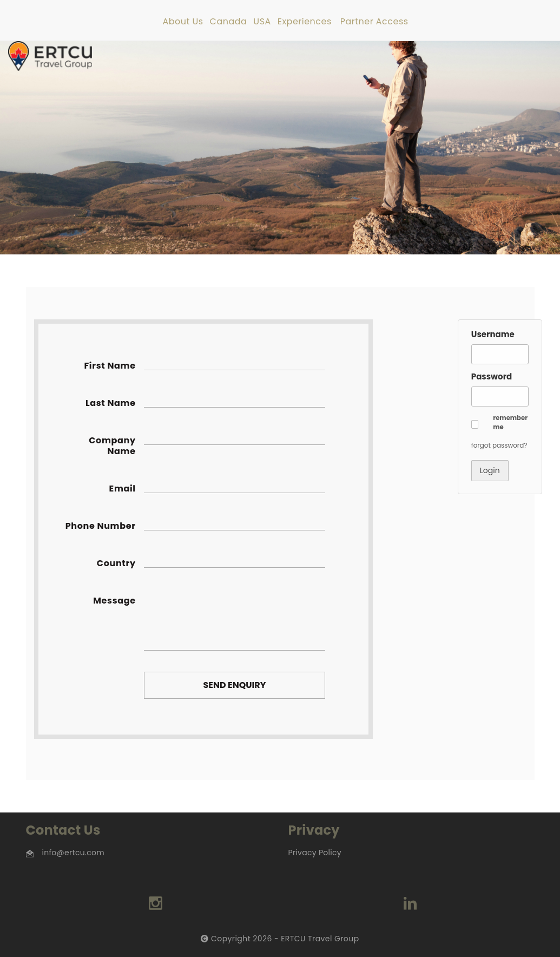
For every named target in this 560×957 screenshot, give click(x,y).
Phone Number (101, 526)
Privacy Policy (315, 853)
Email (123, 489)
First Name (110, 366)
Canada (229, 22)
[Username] (500, 354)
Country (116, 563)
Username (493, 334)
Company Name (112, 446)
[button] (475, 424)
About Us (183, 22)
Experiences (305, 22)
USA (262, 22)
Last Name (111, 403)
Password (492, 376)
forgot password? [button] (499, 445)
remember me (510, 422)
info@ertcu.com (73, 853)
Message (114, 601)
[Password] (500, 396)
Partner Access (374, 22)
